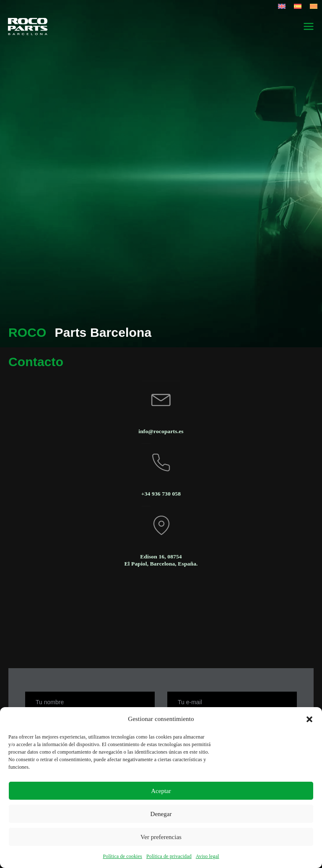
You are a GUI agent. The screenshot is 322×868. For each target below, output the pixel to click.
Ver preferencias (161, 837)
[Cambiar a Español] (298, 6)
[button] (309, 719)
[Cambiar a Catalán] (314, 6)
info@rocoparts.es (161, 431)
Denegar (161, 814)
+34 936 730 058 (161, 494)
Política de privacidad (169, 856)
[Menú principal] (309, 26)
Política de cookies (122, 856)
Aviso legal (208, 856)
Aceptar (161, 791)
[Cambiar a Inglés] (282, 6)
